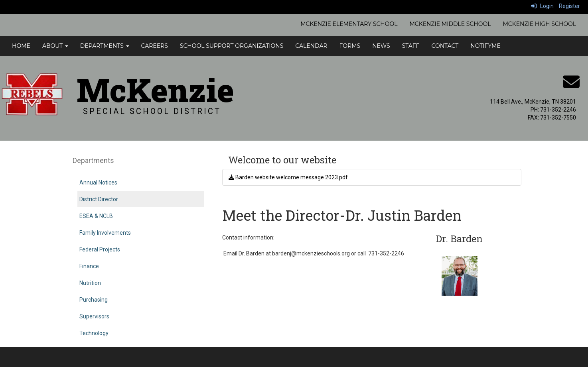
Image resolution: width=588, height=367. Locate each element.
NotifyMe (485, 46)
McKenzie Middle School (450, 24)
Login (542, 6)
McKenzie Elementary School (349, 24)
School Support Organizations (232, 46)
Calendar (311, 46)
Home (21, 46)
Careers (155, 46)
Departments (105, 46)
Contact (445, 46)
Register (569, 6)
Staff (411, 46)
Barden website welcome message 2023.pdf (288, 177)
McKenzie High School (539, 24)
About (55, 46)
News (381, 46)
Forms (350, 46)
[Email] (571, 86)
